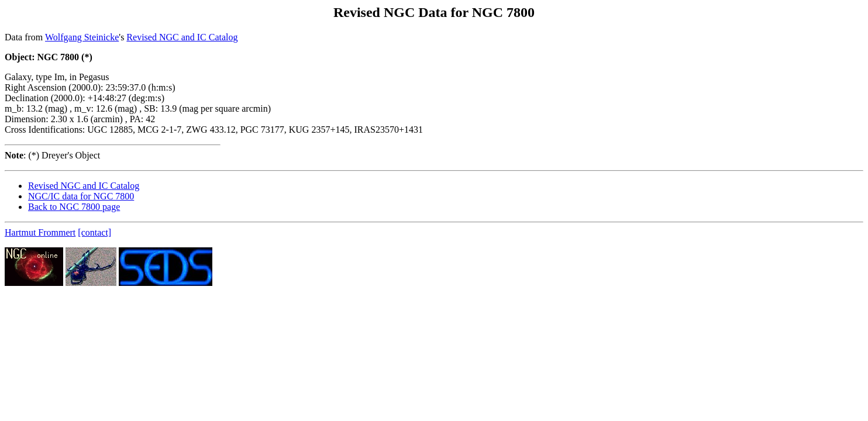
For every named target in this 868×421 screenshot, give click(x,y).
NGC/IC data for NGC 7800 (81, 196)
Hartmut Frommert (40, 232)
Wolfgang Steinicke (82, 37)
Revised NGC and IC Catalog (182, 37)
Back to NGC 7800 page (74, 207)
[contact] (94, 232)
